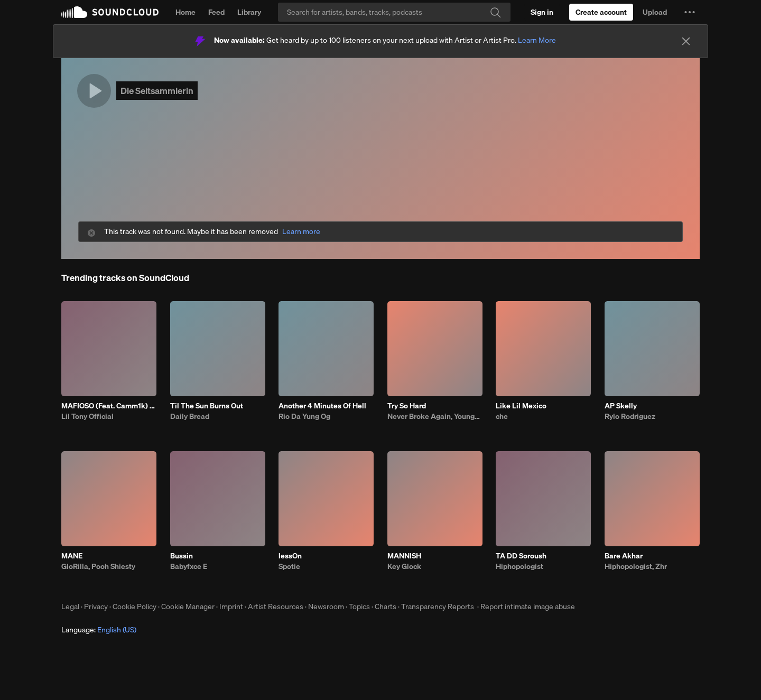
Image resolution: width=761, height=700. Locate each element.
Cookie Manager (188, 606)
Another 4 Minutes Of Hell (322, 406)
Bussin (182, 556)
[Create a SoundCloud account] (601, 12)
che (502, 416)
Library (249, 12)
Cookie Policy (134, 606)
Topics (359, 606)
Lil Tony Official (87, 416)
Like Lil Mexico (521, 406)
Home (185, 12)
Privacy (96, 606)
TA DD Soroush (521, 556)
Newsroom (326, 606)
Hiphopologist (519, 566)
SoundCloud (110, 12)
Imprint (231, 606)
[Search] (394, 12)
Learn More (537, 40)
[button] (690, 12)
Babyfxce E (189, 566)
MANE (72, 556)
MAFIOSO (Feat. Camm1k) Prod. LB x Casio (109, 406)
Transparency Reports (438, 606)
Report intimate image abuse (528, 606)
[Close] (686, 41)
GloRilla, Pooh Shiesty (98, 566)
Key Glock (404, 566)
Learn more (301, 232)
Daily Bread (190, 416)
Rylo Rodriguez (630, 416)
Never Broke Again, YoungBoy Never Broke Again (435, 416)
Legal (70, 606)
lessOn (290, 556)
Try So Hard (407, 406)
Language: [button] (99, 630)
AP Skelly (621, 406)
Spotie (289, 566)
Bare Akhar (624, 556)
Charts (386, 606)
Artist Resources (276, 606)
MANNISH (404, 556)
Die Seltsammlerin (157, 91)
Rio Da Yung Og (304, 416)
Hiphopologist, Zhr (636, 566)
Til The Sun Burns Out (207, 406)
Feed (216, 12)
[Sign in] (542, 12)
